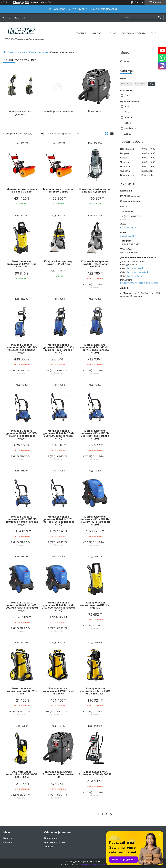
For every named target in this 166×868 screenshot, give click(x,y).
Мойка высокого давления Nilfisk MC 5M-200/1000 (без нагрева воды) (58, 435)
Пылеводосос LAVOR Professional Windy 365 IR (95, 773)
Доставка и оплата (134, 33)
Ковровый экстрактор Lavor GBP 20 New (58, 263)
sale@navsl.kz (128, 236)
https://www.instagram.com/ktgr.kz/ (140, 283)
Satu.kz (98, 862)
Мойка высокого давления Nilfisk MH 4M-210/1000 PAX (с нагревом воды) (58, 607)
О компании (51, 838)
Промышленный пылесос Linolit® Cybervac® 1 (95, 190)
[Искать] (159, 18)
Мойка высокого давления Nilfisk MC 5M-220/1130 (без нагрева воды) (95, 435)
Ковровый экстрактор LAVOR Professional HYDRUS (95, 264)
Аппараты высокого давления (21, 113)
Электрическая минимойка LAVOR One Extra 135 (22, 264)
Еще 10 (127, 134)
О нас (113, 33)
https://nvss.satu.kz (138, 272)
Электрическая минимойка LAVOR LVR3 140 (22, 691)
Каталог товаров (17, 52)
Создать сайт (38, 2)
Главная (81, 33)
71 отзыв (139, 2)
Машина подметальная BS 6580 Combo (58, 190)
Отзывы (125, 61)
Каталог (96, 33)
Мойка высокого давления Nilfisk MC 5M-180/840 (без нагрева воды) (22, 435)
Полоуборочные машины (58, 111)
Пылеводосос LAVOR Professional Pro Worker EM (58, 775)
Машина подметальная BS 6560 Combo (22, 190)
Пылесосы (95, 111)
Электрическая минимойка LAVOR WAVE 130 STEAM (22, 775)
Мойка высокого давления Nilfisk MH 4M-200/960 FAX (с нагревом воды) (22, 607)
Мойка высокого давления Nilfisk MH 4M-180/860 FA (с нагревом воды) (95, 521)
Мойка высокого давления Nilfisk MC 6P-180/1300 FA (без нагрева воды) (22, 521)
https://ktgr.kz (135, 276)
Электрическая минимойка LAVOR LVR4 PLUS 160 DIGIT (95, 691)
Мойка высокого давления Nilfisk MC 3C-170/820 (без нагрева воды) (58, 349)
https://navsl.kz (129, 228)
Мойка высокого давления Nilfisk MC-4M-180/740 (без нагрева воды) (95, 349)
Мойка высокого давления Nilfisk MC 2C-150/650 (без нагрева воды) (22, 349)
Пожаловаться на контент (92, 865)
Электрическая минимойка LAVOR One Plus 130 (95, 605)
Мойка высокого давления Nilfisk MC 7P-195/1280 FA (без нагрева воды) (58, 521)
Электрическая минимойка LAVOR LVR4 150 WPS (58, 691)
